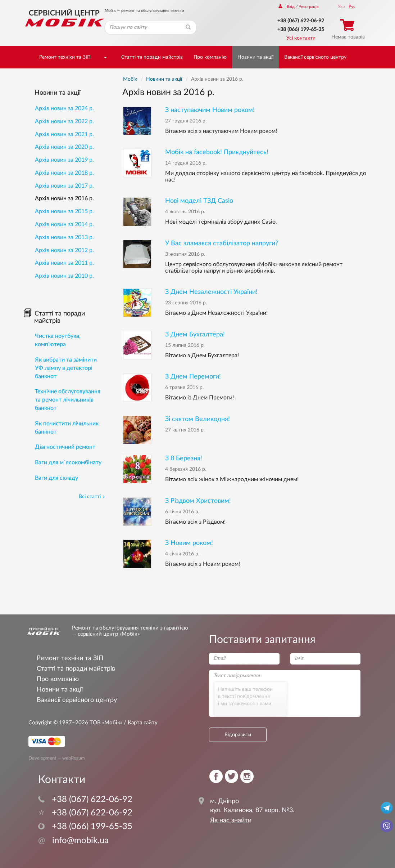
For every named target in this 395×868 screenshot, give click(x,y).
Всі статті (92, 497)
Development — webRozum (57, 758)
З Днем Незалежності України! (211, 292)
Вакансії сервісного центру (315, 57)
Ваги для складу (56, 478)
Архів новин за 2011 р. (64, 263)
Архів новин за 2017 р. (64, 186)
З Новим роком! (189, 543)
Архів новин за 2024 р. (64, 108)
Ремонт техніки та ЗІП (65, 57)
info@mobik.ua (73, 841)
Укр (341, 6)
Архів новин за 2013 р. (64, 237)
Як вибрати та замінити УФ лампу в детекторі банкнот (66, 368)
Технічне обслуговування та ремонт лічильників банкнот (68, 400)
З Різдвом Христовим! (198, 501)
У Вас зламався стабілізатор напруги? (222, 243)
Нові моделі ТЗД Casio (199, 201)
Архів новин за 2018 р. (64, 173)
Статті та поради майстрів (152, 57)
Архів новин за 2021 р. (64, 134)
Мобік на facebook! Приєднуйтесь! (217, 152)
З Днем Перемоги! (193, 377)
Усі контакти (301, 38)
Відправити (238, 735)
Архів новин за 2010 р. (64, 276)
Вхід (287, 7)
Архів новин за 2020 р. (64, 147)
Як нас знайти (231, 820)
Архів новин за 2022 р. (64, 121)
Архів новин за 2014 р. (64, 224)
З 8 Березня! (184, 458)
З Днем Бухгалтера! (195, 334)
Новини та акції (255, 57)
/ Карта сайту (140, 723)
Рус (352, 6)
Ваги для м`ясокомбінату (68, 462)
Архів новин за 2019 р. (64, 160)
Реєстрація (308, 7)
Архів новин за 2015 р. (64, 211)
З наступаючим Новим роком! (210, 110)
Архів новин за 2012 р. (64, 250)
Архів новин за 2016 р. (64, 198)
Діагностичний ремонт (65, 447)
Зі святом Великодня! (197, 419)
